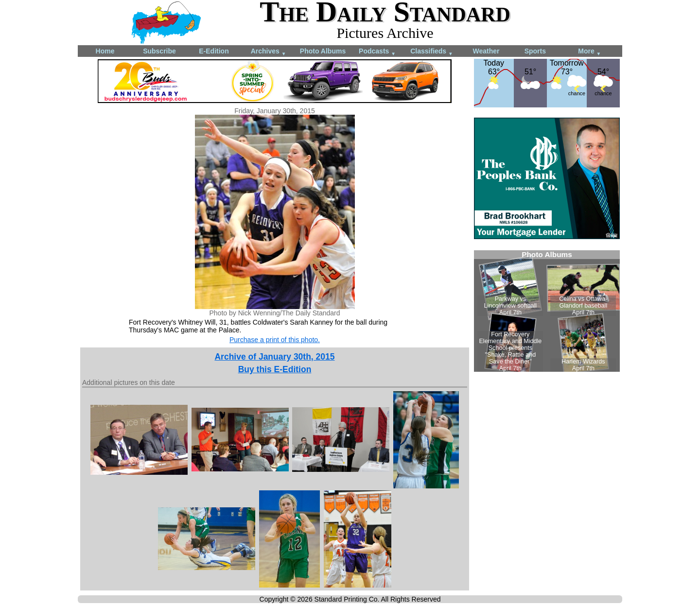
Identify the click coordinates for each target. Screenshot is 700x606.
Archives (269, 52)
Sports (535, 51)
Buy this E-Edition (275, 369)
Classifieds (432, 52)
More (589, 52)
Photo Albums (323, 51)
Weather (486, 51)
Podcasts (377, 52)
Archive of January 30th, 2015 (274, 357)
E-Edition (214, 51)
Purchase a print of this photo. (275, 340)
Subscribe (159, 51)
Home (105, 51)
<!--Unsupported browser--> (547, 311)
